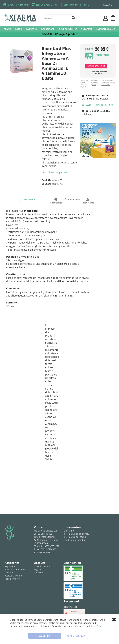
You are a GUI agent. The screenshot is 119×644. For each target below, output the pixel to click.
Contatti (9, 573)
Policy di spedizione (15, 569)
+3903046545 (41, 543)
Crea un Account (43, 566)
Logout (38, 569)
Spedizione (56, 199)
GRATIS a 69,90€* (19, 5)
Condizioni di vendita (75, 540)
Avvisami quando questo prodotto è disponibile (108, 82)
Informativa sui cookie (75, 537)
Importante (88, 199)
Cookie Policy (96, 626)
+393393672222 (51, 546)
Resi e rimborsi (12, 579)
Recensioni (74, 200)
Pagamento (10, 566)
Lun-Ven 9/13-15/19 (76, 5)
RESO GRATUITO (47, 5)
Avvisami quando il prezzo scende (95, 84)
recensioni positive (98, 105)
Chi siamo (69, 531)
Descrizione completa (55, 172)
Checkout (39, 573)
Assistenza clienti (14, 576)
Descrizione (28, 200)
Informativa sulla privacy (76, 534)
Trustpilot (70, 607)
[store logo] (22, 18)
